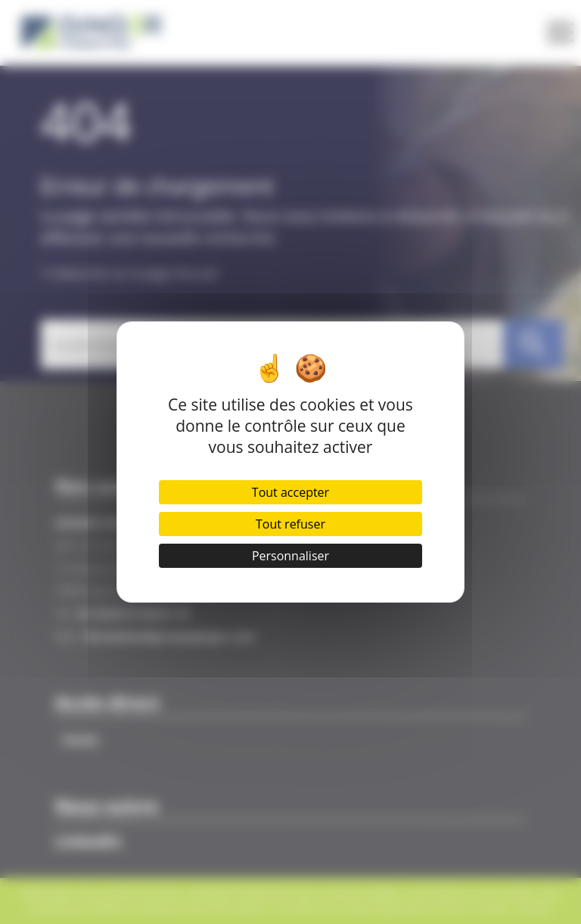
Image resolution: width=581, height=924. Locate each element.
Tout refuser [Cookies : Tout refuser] (290, 524)
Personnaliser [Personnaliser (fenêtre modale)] (290, 556)
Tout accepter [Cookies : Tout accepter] (290, 492)
